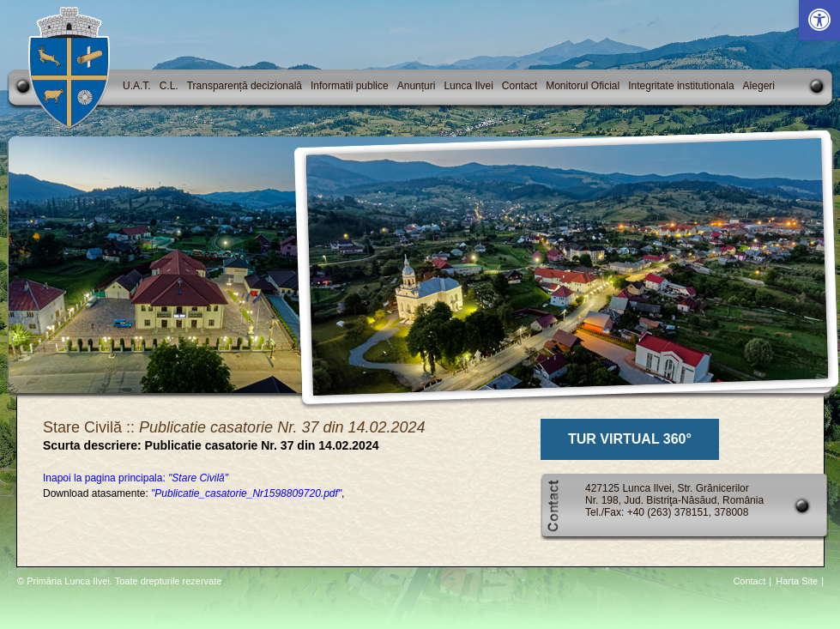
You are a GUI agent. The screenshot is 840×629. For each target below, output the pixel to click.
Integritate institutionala (681, 86)
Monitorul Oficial (583, 86)
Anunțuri (417, 86)
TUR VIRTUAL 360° (630, 439)
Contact (520, 86)
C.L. (169, 86)
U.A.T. (137, 86)
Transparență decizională (245, 86)
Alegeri (759, 86)
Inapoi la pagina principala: (136, 478)
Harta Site (797, 581)
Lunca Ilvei (468, 86)
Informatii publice (350, 86)
